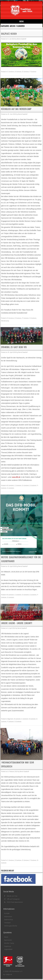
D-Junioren (18, 72)
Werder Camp (9, 943)
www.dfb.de (16, 477)
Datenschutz (9, 920)
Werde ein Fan (11, 896)
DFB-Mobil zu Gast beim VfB (14, 347)
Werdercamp (5, 321)
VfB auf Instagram (12, 899)
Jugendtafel (8, 949)
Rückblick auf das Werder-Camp (16, 109)
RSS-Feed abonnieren (13, 902)
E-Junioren (26, 72)
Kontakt (7, 913)
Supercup (8, 946)
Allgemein (10, 719)
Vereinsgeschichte (11, 926)
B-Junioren (11, 486)
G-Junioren (33, 318)
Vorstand (7, 923)
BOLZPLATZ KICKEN (9, 34)
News (6, 937)
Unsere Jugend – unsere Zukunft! (17, 623)
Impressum (8, 917)
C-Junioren (11, 72)
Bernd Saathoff (22, 39)
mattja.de (9, 974)
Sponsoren (8, 940)
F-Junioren (33, 72)
